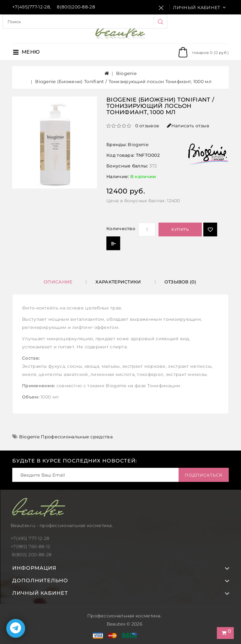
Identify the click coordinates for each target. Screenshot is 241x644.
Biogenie (126, 73)
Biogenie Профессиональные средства (66, 437)
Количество (121, 229)
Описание (58, 282)
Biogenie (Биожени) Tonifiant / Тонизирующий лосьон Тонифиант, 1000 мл (123, 82)
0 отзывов (147, 126)
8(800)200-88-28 (76, 7)
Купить (180, 229)
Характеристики (118, 282)
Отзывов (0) (180, 282)
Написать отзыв (188, 126)
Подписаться (204, 475)
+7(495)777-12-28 (31, 7)
